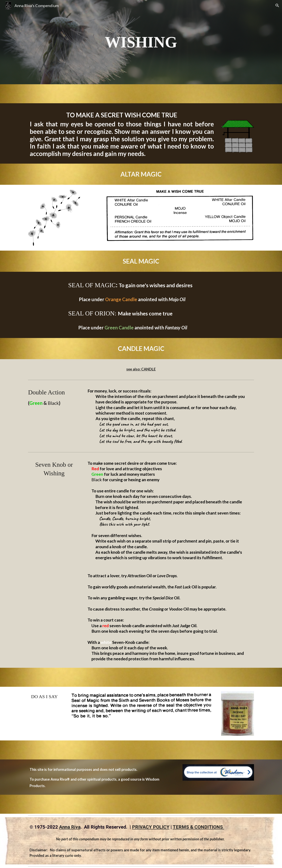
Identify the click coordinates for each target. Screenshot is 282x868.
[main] (141, 42)
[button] (277, 5)
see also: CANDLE (141, 369)
